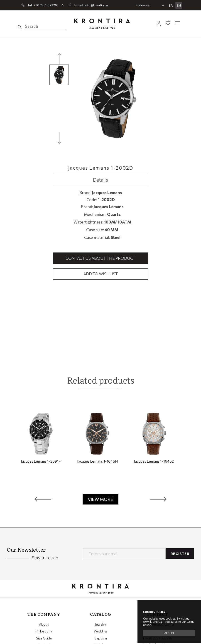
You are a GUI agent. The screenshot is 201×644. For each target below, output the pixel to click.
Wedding (100, 631)
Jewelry (101, 624)
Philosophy (44, 631)
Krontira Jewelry (102, 24)
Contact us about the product (100, 258)
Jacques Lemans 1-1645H (98, 461)
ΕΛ (171, 5)
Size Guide (44, 638)
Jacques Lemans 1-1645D (154, 461)
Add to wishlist (100, 274)
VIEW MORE (100, 499)
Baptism (101, 638)
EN (179, 5)
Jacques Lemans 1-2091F (41, 461)
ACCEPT (169, 633)
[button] (43, 499)
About (44, 624)
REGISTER (180, 554)
